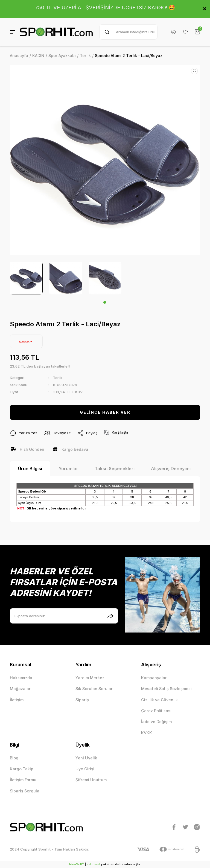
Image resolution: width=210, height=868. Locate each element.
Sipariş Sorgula (25, 791)
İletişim (17, 700)
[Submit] (110, 616)
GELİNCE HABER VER (105, 412)
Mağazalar (20, 689)
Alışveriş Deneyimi (171, 469)
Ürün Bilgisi (30, 469)
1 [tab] (105, 302)
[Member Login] (173, 32)
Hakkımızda (21, 678)
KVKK (147, 733)
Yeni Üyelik (86, 758)
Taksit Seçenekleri (115, 469)
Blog (14, 758)
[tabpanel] (26, 278)
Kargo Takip (22, 769)
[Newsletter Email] (64, 616)
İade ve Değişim (156, 722)
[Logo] (56, 32)
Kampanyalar (154, 678)
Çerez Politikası (156, 711)
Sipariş (82, 700)
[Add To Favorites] (194, 71)
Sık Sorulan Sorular (94, 689)
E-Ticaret (94, 864)
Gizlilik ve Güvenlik (159, 700)
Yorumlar (68, 469)
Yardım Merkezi (91, 678)
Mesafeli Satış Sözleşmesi (166, 689)
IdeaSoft (76, 864)
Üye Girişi (85, 769)
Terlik (58, 378)
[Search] (128, 32)
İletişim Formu (23, 780)
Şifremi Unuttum (91, 780)
